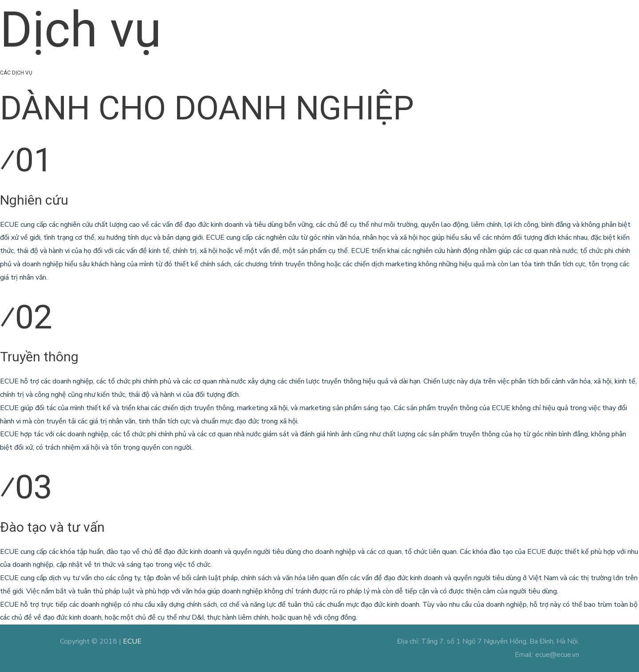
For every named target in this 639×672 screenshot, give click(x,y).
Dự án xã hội (425, 23)
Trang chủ (288, 23)
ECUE (132, 641)
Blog (475, 23)
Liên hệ (568, 23)
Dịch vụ (372, 23)
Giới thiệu (332, 23)
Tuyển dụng (524, 23)
